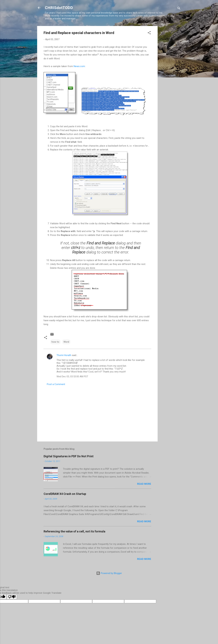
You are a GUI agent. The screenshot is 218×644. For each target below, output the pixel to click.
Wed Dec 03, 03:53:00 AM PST (72, 376)
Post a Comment (56, 384)
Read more (144, 484)
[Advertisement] (171, 74)
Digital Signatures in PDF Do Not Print (69, 456)
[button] (149, 33)
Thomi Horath (64, 355)
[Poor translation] (12, 597)
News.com (79, 66)
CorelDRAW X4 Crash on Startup (65, 494)
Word (66, 342)
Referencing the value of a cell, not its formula (74, 531)
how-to (55, 342)
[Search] (179, 9)
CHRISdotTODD (59, 8)
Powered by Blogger (109, 573)
